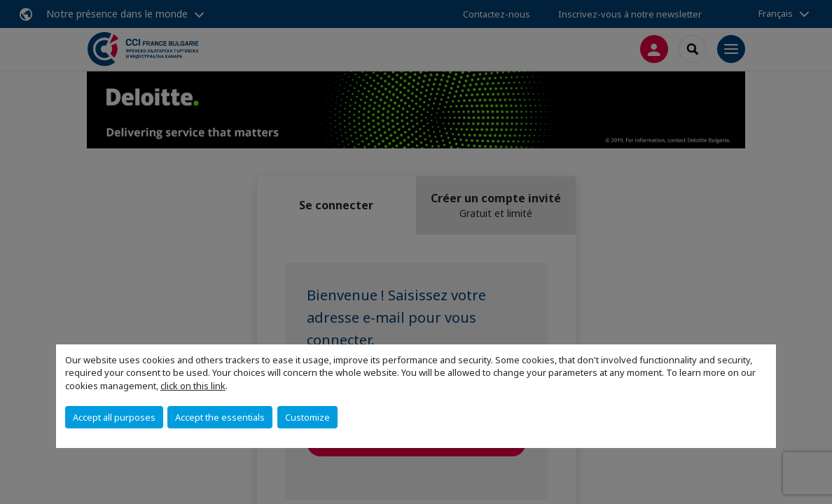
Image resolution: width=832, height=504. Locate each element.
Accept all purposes (114, 417)
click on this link (193, 386)
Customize (307, 417)
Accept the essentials (220, 417)
